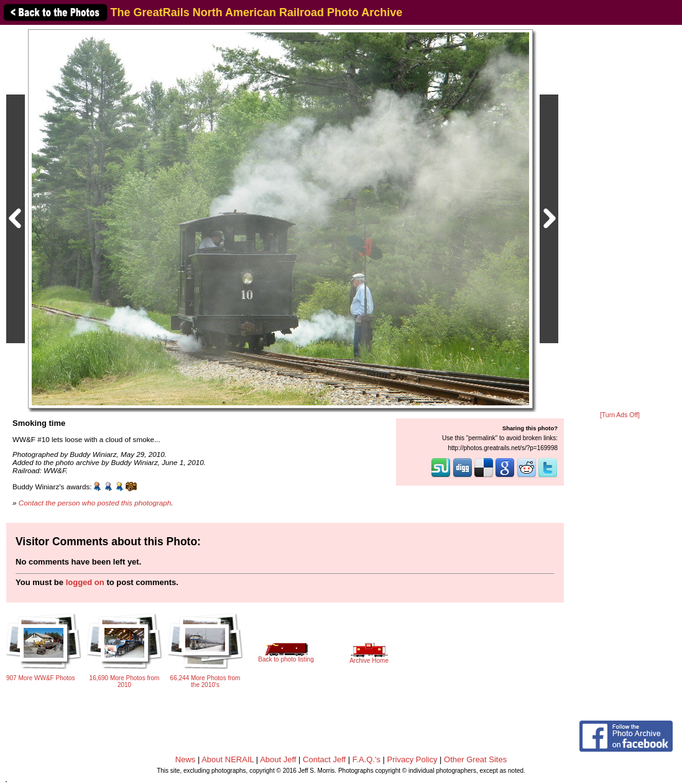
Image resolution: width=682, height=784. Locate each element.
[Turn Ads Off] (620, 415)
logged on (85, 582)
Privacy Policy (412, 759)
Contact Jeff (324, 759)
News (186, 759)
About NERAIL (228, 759)
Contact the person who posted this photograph (95, 503)
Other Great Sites (475, 759)
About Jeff (278, 759)
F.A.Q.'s (366, 759)
